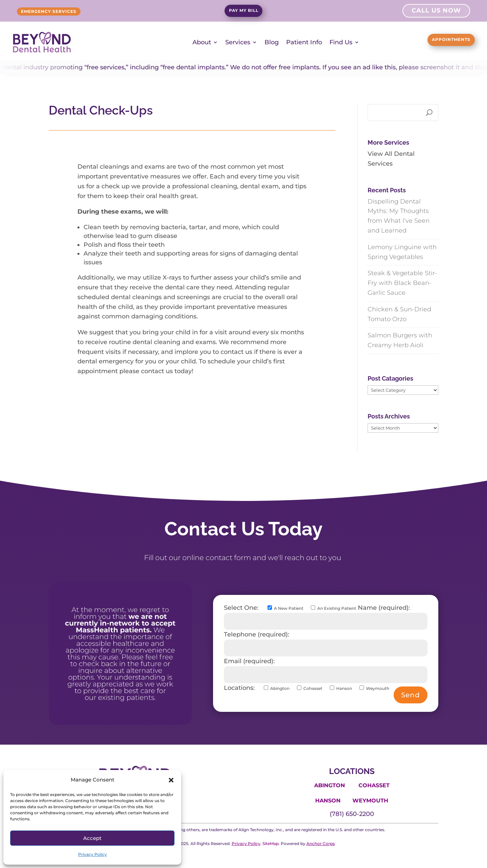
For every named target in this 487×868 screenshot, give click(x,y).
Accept (92, 838)
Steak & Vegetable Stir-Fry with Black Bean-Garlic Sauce (402, 283)
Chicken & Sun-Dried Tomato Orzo (399, 314)
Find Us (341, 42)
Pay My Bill (244, 12)
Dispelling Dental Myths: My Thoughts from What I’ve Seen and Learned (399, 215)
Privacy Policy (92, 854)
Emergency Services (63, 11)
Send (411, 694)
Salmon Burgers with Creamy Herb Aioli (400, 340)
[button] (171, 780)
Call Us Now (436, 11)
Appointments (438, 41)
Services (238, 42)
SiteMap (271, 843)
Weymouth (370, 800)
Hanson (328, 800)
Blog (272, 42)
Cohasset (374, 785)
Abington (330, 785)
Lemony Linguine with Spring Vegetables (402, 252)
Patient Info (304, 42)
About (202, 42)
